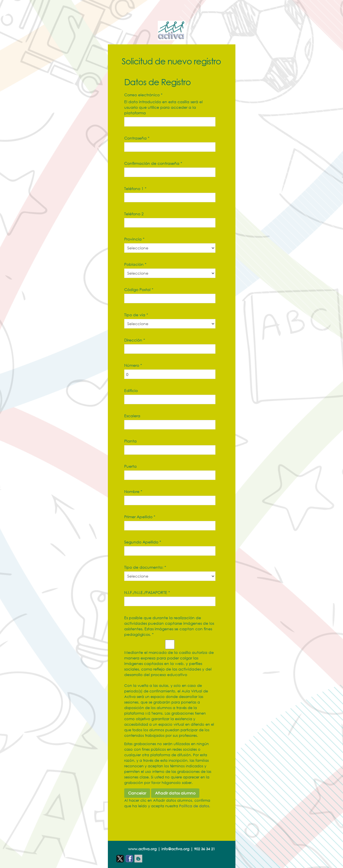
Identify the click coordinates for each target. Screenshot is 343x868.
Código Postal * (139, 289)
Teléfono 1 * (135, 188)
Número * (133, 365)
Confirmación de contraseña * (153, 163)
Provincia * (134, 239)
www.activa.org (142, 849)
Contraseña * (137, 138)
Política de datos (194, 806)
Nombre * (133, 491)
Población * (135, 264)
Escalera (132, 416)
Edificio (131, 390)
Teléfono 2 (134, 214)
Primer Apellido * (140, 517)
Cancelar (137, 793)
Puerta (130, 466)
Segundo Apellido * (143, 542)
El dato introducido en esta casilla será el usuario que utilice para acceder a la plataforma (163, 107)
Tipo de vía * (136, 315)
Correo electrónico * (143, 95)
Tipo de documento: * (145, 567)
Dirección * (135, 340)
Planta (130, 441)
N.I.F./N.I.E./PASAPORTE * (147, 592)
